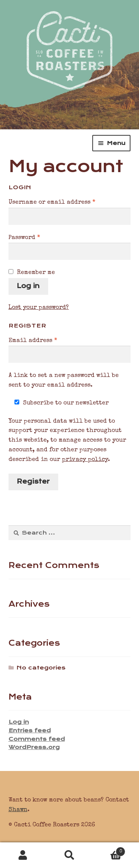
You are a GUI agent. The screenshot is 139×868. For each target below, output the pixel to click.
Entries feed (30, 730)
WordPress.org (34, 747)
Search (69, 855)
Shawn (18, 810)
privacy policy (85, 460)
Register (33, 481)
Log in (28, 286)
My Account (23, 855)
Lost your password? (39, 308)
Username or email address (66, 202)
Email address (47, 340)
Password (38, 237)
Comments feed (37, 739)
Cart (109, 850)
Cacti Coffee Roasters (69, 45)
